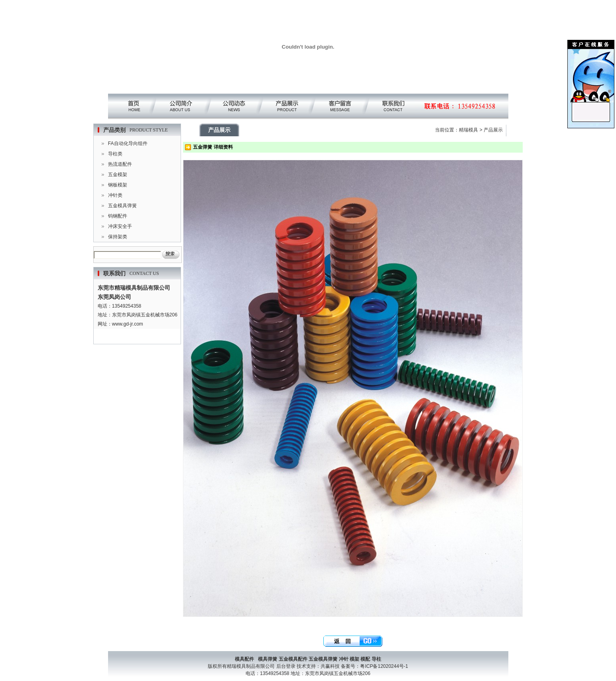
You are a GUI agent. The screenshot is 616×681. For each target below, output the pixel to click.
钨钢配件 (118, 216)
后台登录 (286, 666)
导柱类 (115, 154)
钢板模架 (118, 185)
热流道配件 (120, 164)
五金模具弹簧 (122, 206)
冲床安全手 (120, 226)
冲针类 (115, 195)
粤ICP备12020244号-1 (384, 666)
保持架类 (118, 237)
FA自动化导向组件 (128, 143)
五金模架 (118, 175)
